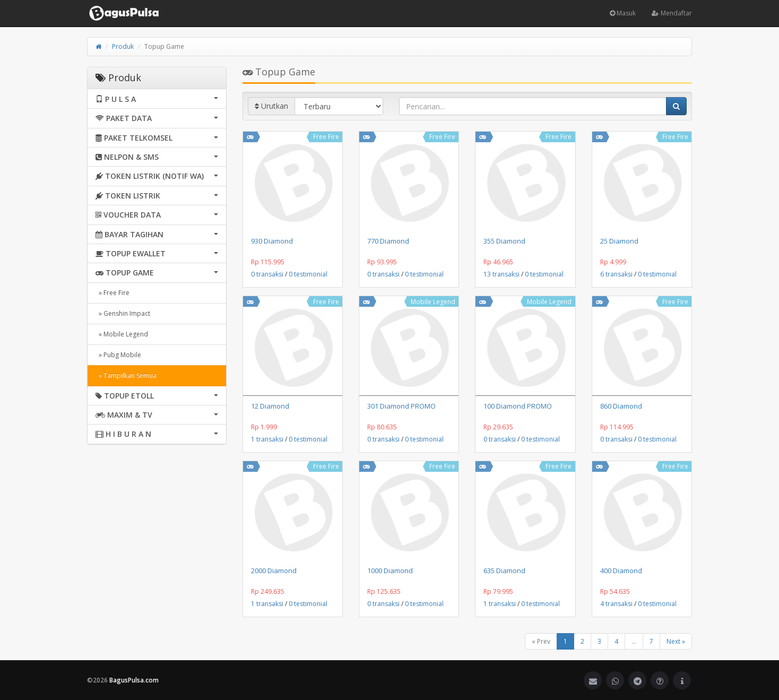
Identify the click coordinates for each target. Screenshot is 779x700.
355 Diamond (504, 241)
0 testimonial (308, 274)
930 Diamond (272, 241)
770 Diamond (388, 241)
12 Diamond (270, 406)
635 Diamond (504, 571)
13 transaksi (501, 274)
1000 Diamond (390, 571)
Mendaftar (672, 13)
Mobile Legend (433, 302)
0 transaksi (267, 274)
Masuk (623, 13)
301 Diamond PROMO (401, 406)
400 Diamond (621, 571)
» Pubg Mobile (118, 355)
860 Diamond (621, 406)
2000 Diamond (274, 571)
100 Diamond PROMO (518, 406)
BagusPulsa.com (134, 680)
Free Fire (326, 137)
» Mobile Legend (122, 334)
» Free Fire (112, 293)
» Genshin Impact (123, 313)
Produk (123, 46)
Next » (676, 641)
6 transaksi (616, 274)
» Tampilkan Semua (126, 375)
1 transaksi (267, 439)
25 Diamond (619, 241)
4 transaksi (616, 604)
